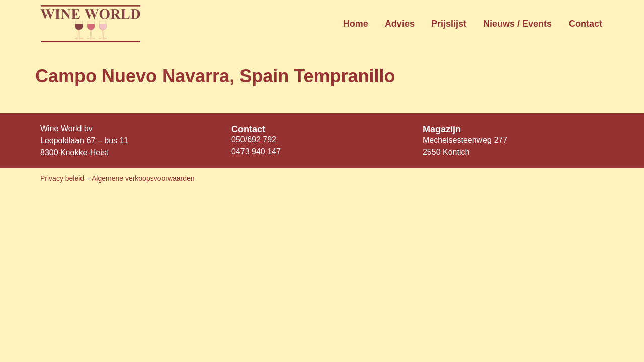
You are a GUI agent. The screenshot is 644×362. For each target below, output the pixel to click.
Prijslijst (449, 24)
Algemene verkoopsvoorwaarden (143, 178)
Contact (585, 24)
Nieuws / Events (517, 24)
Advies (400, 24)
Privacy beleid (63, 178)
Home (356, 24)
